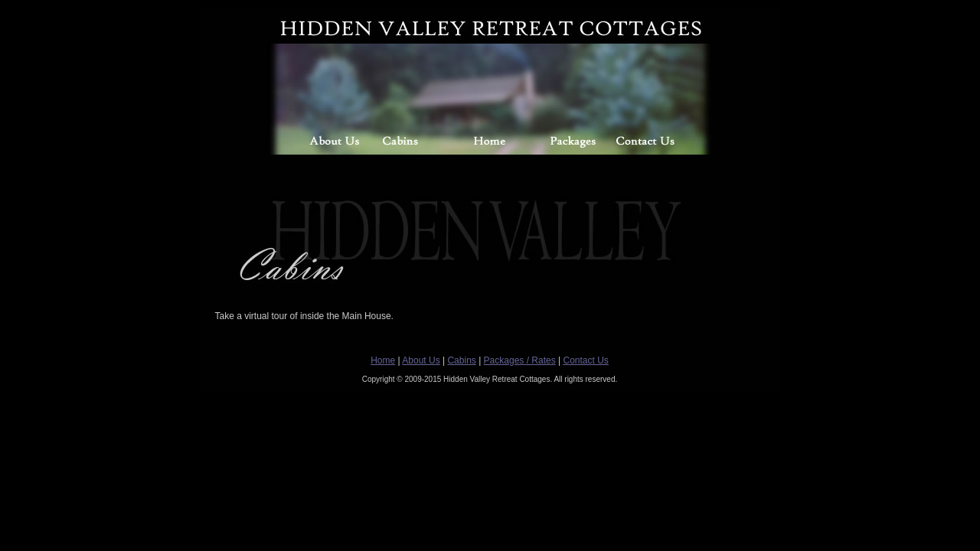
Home (383, 360)
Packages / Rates (520, 360)
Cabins (461, 360)
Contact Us (585, 360)
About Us (421, 360)
